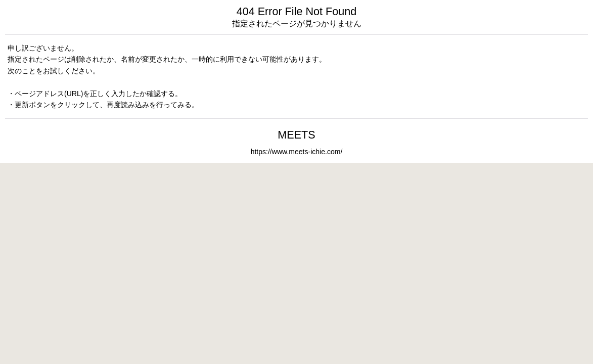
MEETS (296, 135)
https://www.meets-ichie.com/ (297, 152)
